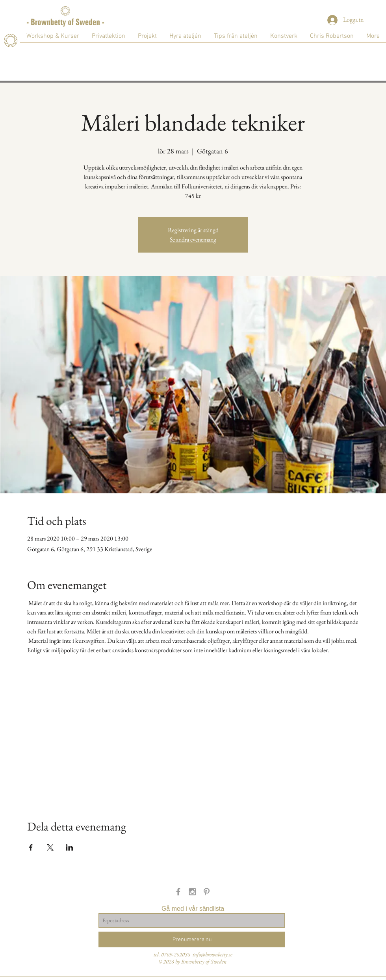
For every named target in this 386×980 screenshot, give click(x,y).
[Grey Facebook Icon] (178, 892)
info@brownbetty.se (212, 954)
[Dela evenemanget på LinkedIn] (70, 847)
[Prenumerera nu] (192, 939)
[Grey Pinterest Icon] (207, 892)
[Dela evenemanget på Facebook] (31, 847)
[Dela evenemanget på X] (50, 847)
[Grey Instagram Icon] (192, 892)
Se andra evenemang (193, 239)
